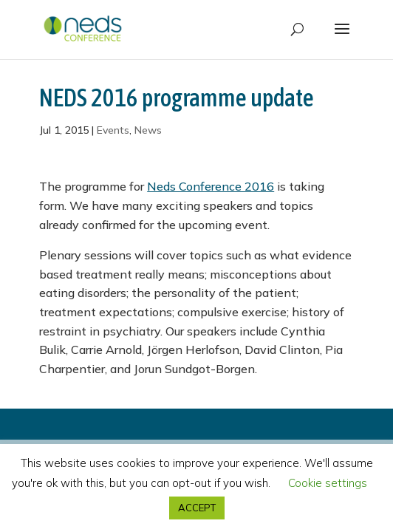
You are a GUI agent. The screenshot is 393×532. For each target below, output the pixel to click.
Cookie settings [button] (328, 483)
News (148, 130)
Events (113, 130)
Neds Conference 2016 (211, 186)
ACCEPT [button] (197, 508)
